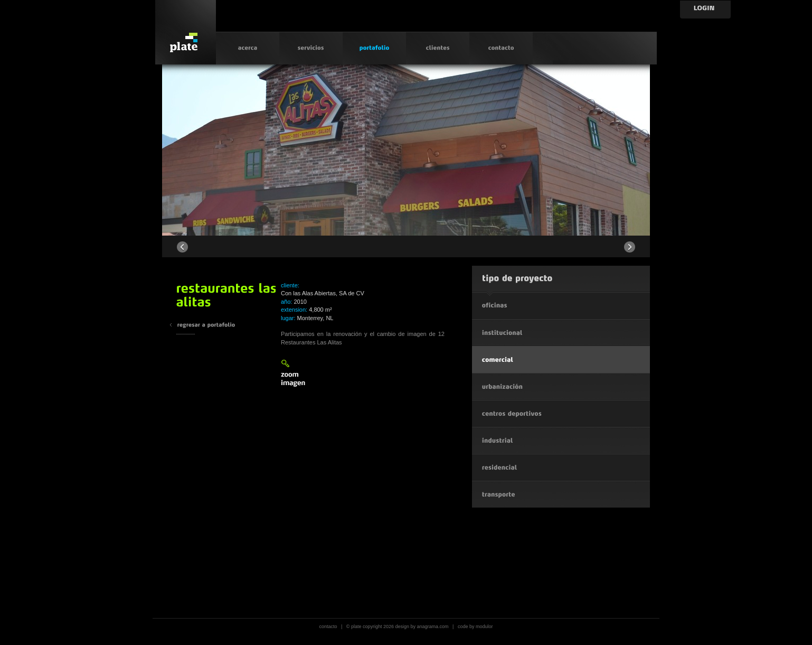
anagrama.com (433, 627)
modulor (484, 627)
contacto (328, 627)
